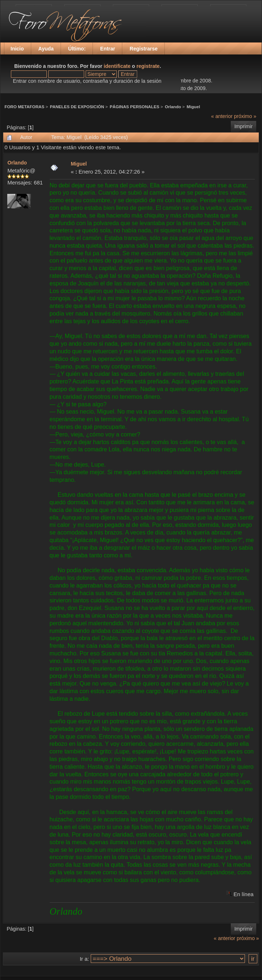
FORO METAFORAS (24, 107)
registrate (148, 66)
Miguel (193, 107)
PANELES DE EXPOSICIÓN (77, 107)
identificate (117, 66)
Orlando (173, 107)
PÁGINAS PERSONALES (134, 107)
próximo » (245, 116)
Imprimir (244, 126)
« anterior (222, 116)
